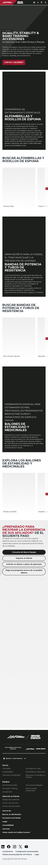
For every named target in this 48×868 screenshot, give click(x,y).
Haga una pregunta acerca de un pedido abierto (24, 574)
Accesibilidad (8, 828)
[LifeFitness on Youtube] (26, 849)
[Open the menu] (45, 2)
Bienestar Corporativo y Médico (35, 778)
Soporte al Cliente (24, 561)
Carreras (6, 831)
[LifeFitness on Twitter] (20, 849)
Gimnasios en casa (33, 771)
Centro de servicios (10, 805)
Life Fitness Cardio (10, 787)
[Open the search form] (38, 2)
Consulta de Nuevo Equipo (24, 554)
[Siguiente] (47, 189)
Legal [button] (37, 857)
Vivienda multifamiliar (11, 777)
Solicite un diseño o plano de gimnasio (24, 567)
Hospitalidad (8, 774)
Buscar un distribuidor (12, 817)
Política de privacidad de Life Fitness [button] (17, 857)
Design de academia (11, 802)
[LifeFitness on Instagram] (15, 849)
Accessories (7, 794)
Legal (5, 824)
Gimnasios (7, 771)
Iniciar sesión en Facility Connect (17, 835)
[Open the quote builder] (42, 2)
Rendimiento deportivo (35, 774)
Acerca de (7, 813)
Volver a (7, 10)
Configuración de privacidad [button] (27, 854)
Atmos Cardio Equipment (31, 792)
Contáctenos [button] (8, 854)
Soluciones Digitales (34, 787)
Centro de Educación (11, 809)
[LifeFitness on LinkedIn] (3, 849)
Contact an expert (14, 62)
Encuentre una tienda (12, 820)
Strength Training (10, 791)
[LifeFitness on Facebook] (9, 849)
